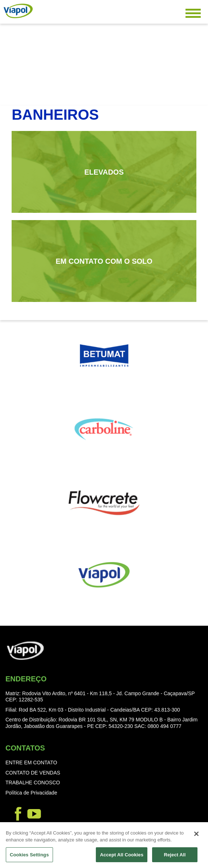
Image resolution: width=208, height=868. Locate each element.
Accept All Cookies (122, 857)
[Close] (196, 836)
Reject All (175, 857)
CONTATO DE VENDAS (33, 773)
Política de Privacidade (31, 793)
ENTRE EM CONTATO (31, 763)
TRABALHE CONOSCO (33, 783)
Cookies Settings (29, 857)
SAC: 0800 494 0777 (158, 726)
